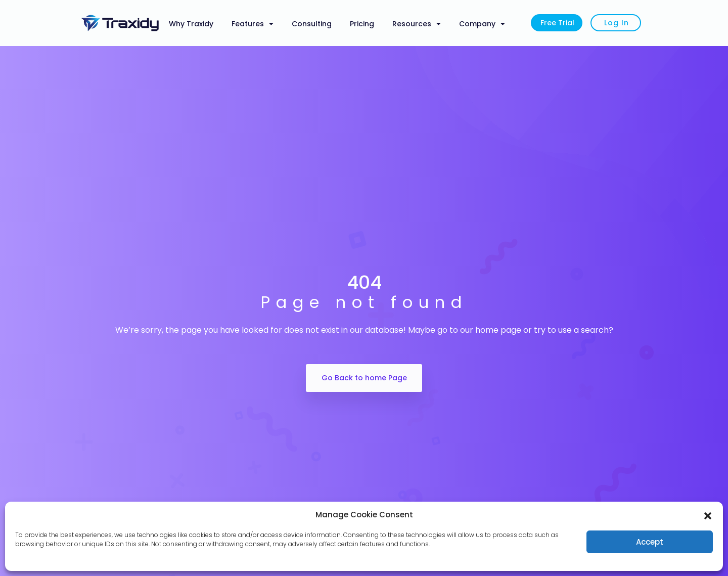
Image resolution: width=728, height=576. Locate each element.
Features (253, 24)
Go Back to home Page (364, 378)
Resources (417, 24)
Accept (650, 542)
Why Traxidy (191, 24)
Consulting (312, 24)
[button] (708, 515)
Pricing (362, 24)
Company (482, 24)
